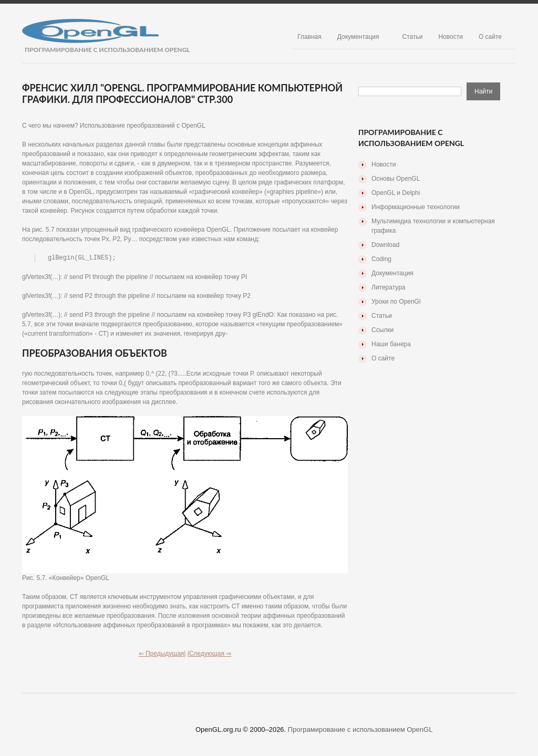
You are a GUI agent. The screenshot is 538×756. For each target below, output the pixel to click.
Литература (389, 287)
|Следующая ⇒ (210, 654)
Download (385, 245)
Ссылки (382, 330)
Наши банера (391, 344)
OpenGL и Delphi (396, 193)
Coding (381, 259)
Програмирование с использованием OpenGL (360, 730)
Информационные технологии (416, 207)
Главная (309, 37)
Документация (358, 37)
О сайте (490, 37)
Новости (450, 37)
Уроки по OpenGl (396, 302)
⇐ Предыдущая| (162, 654)
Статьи (413, 37)
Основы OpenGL (396, 179)
